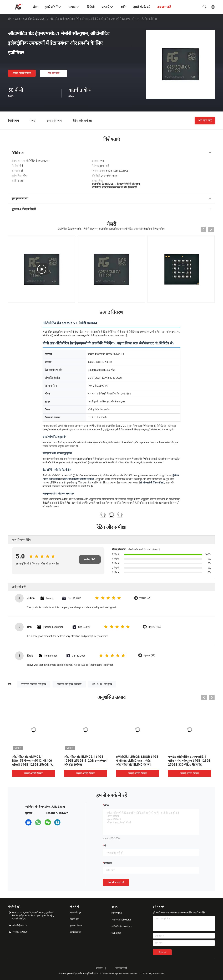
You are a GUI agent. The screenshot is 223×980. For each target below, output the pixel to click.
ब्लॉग (123, 7)
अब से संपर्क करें (116, 882)
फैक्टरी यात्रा (75, 919)
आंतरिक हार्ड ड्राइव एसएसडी (69, 684)
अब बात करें (54, 73)
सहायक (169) (155, 627)
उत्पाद (17, 19)
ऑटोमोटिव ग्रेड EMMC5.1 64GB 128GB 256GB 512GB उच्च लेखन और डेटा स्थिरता (85, 761)
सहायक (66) (145, 598)
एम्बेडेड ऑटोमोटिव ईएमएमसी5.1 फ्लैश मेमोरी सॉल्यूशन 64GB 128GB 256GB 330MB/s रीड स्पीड (189, 761)
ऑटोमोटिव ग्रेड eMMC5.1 (35, 19)
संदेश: (107, 805)
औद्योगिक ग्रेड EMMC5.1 (121, 920)
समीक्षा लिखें (90, 560)
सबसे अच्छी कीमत (22, 73)
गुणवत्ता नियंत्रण (76, 926)
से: (105, 846)
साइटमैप (99, 968)
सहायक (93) (149, 656)
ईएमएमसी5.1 (117, 913)
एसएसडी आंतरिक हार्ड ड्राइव (34, 684)
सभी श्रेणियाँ (116, 933)
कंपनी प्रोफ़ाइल (76, 913)
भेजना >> (162, 952)
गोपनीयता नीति (121, 968)
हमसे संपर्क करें (76, 932)
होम (10, 19)
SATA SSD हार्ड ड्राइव (102, 684)
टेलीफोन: (108, 863)
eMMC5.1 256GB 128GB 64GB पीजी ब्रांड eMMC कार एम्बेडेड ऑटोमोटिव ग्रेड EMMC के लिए (137, 761)
